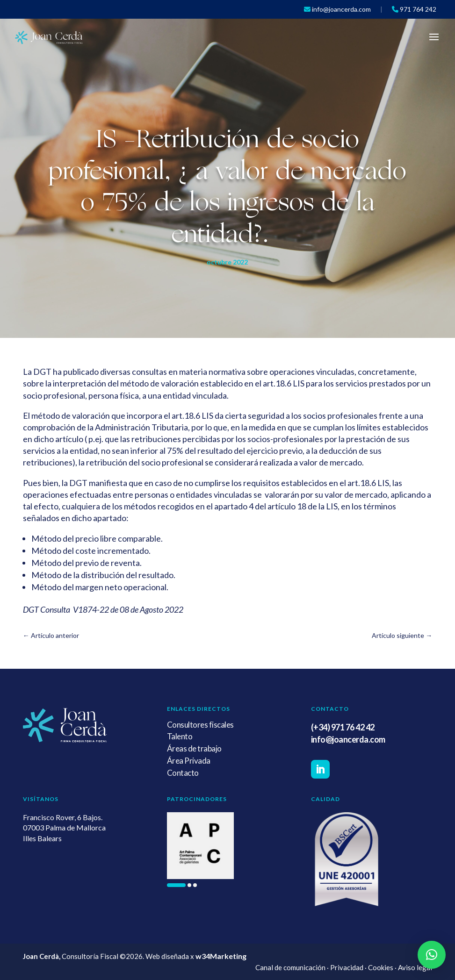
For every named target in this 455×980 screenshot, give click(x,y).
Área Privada (189, 761)
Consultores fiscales (200, 725)
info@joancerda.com (348, 739)
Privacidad (347, 967)
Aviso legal (415, 967)
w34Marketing (221, 956)
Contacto (183, 773)
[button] (176, 885)
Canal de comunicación (290, 967)
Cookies (381, 967)
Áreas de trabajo (194, 748)
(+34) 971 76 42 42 (343, 727)
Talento (180, 736)
